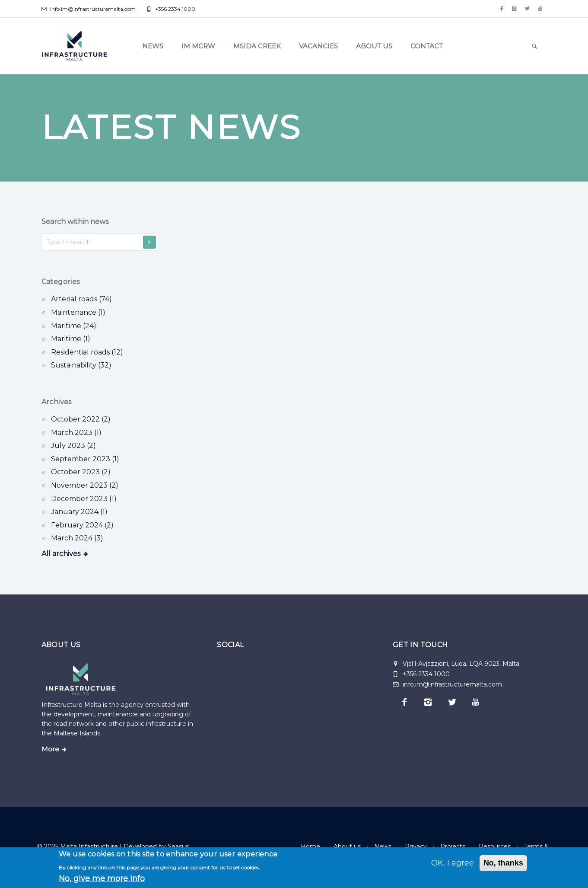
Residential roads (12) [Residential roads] (87, 352)
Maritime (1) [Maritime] (71, 339)
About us (374, 46)
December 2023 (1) (84, 499)
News (153, 46)
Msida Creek (257, 46)
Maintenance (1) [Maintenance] (78, 312)
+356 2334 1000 (171, 9)
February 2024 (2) (82, 525)
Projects (453, 846)
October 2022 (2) (81, 419)
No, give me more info (102, 878)
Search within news (75, 222)
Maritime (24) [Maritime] (74, 326)
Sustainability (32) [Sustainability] (81, 365)
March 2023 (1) (76, 433)
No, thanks (503, 863)
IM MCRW (198, 46)
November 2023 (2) (85, 485)
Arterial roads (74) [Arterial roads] (81, 299)
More (50, 749)
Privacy (416, 846)
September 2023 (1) (85, 459)
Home (310, 846)
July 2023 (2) (73, 446)
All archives (61, 554)
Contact (427, 46)
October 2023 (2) (81, 472)
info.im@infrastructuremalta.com (89, 9)
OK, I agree (453, 863)
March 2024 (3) (77, 538)
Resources (495, 846)
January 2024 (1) (79, 512)
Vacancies (318, 46)
